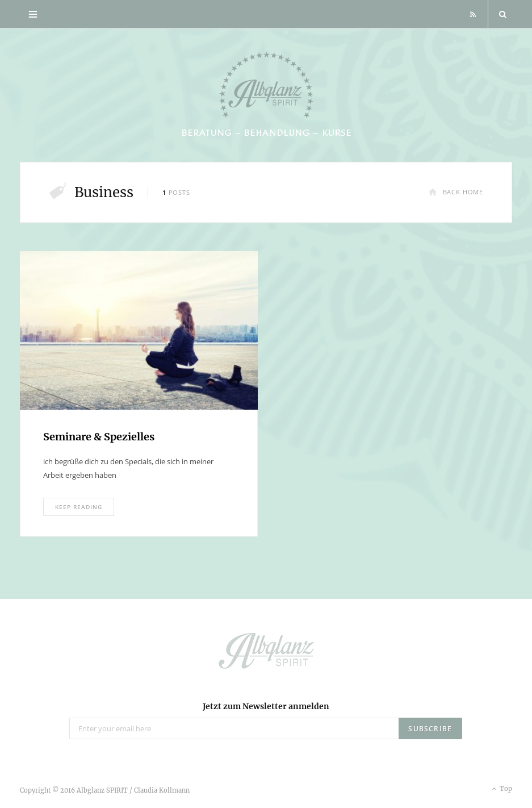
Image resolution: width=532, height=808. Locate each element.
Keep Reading (79, 507)
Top (501, 789)
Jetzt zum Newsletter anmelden (266, 706)
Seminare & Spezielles (99, 437)
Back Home (456, 192)
